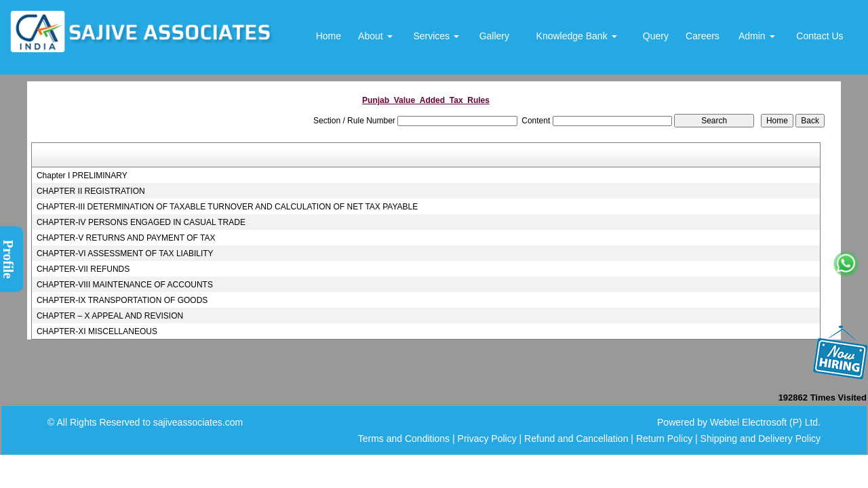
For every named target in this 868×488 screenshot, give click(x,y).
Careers (703, 36)
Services (436, 36)
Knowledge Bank (577, 36)
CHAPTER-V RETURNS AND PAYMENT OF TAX (126, 238)
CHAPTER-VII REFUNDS (83, 269)
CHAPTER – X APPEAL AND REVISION (110, 316)
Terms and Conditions (404, 439)
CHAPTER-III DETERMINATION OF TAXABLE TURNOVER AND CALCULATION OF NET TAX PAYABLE (227, 207)
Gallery (494, 36)
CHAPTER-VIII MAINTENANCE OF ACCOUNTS (125, 285)
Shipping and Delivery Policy (761, 439)
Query (656, 36)
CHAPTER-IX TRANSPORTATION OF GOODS (122, 300)
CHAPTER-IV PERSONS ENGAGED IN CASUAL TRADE (141, 222)
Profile (8, 259)
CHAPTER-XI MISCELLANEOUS (97, 331)
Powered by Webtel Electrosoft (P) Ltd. (739, 422)
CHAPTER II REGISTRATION (91, 191)
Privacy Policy (487, 439)
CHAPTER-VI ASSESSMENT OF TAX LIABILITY (125, 253)
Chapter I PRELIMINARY (82, 176)
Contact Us (820, 36)
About (375, 36)
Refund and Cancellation (577, 439)
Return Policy (664, 439)
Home (329, 36)
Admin (757, 36)
